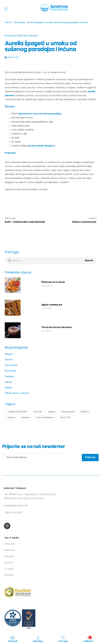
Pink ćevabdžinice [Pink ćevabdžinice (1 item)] (45, 418)
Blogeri (9, 354)
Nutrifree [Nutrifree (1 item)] (26, 418)
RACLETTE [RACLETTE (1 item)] (65, 418)
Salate (8, 382)
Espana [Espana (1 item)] (52, 412)
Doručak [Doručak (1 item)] (38, 412)
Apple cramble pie (52, 305)
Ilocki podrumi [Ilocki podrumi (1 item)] (68, 412)
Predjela (9, 377)
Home (8, 23)
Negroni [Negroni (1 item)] (11, 418)
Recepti (33, 36)
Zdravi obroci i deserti (17, 393)
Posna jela (22, 36)
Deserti (9, 360)
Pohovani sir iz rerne (53, 282)
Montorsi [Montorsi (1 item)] (85, 412)
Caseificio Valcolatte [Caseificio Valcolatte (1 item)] (17, 412)
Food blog (19, 23)
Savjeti (9, 388)
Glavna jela (11, 365)
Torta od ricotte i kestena (56, 327)
